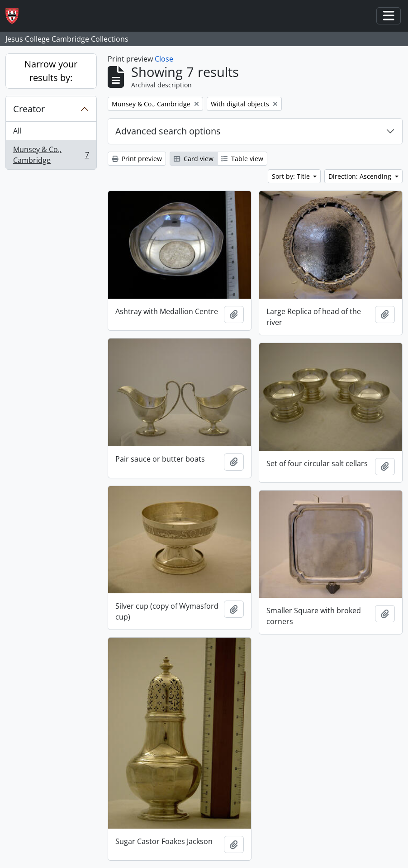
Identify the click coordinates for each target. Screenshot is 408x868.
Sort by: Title (292, 176)
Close (164, 59)
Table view (242, 159)
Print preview (137, 159)
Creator (29, 109)
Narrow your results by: (51, 71)
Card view (194, 159)
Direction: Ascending (361, 176)
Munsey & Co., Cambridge (51, 155)
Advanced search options (168, 131)
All (17, 131)
